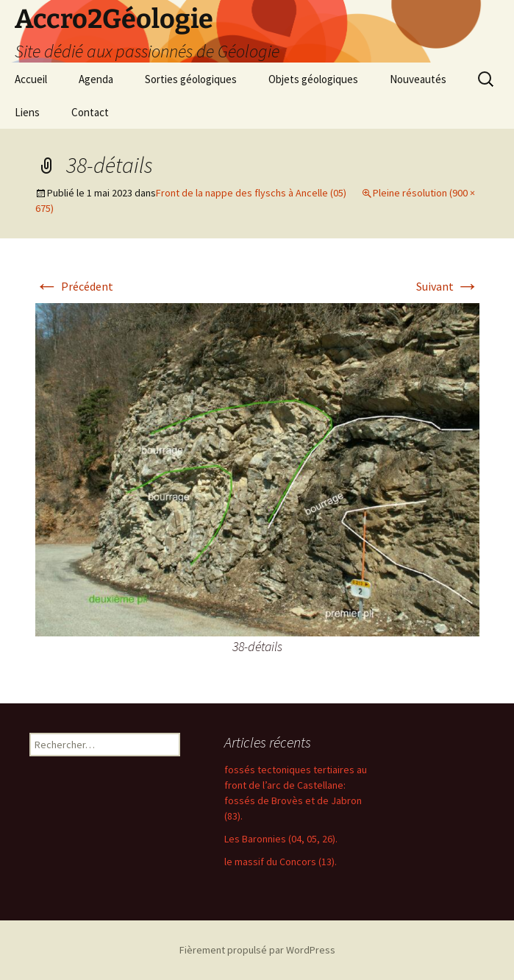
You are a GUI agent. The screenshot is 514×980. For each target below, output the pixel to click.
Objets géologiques (313, 79)
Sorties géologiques (191, 79)
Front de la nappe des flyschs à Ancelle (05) (251, 193)
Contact (90, 112)
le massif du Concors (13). (281, 862)
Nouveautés (418, 79)
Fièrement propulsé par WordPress (257, 950)
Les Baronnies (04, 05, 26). (281, 839)
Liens (27, 112)
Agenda (96, 79)
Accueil (31, 79)
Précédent (74, 286)
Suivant (448, 286)
